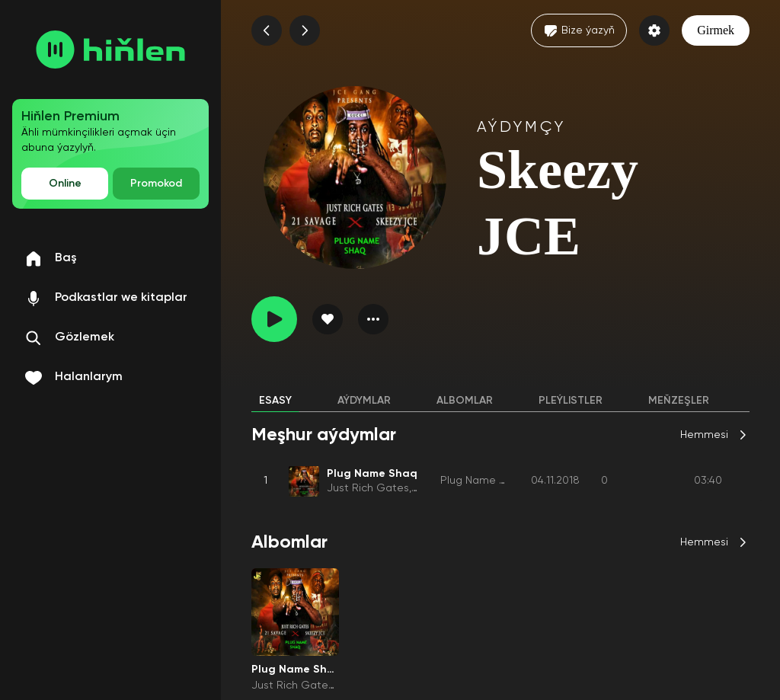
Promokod (156, 184)
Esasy (275, 401)
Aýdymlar (364, 401)
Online (65, 184)
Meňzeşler (679, 401)
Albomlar (465, 401)
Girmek (716, 30)
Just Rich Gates (368, 488)
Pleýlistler (571, 401)
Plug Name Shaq (483, 481)
